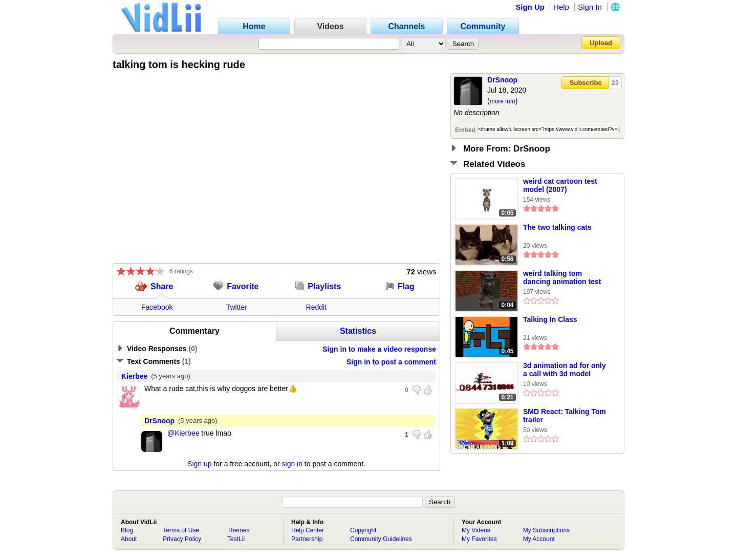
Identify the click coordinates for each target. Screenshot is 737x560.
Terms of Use (181, 530)
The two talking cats (557, 227)
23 (615, 83)
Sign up (199, 464)
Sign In (590, 7)
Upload (601, 43)
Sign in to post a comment (391, 362)
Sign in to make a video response (379, 349)
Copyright (363, 530)
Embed (465, 130)
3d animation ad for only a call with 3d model (565, 370)
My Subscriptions (546, 530)
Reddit (316, 307)
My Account (539, 539)
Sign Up (530, 7)
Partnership (307, 539)
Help (561, 7)
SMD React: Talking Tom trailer (565, 416)
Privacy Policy (182, 539)
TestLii (236, 539)
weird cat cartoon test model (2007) (560, 185)
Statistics (358, 331)
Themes (238, 530)
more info (503, 101)
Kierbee (134, 376)
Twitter (237, 307)
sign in (292, 464)
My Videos (476, 530)
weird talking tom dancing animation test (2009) (562, 278)
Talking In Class (550, 319)
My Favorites (479, 539)
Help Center (308, 530)
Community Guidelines (381, 539)
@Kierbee (183, 433)
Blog (127, 530)
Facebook (157, 307)
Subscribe (586, 83)
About (129, 539)
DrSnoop (502, 80)
